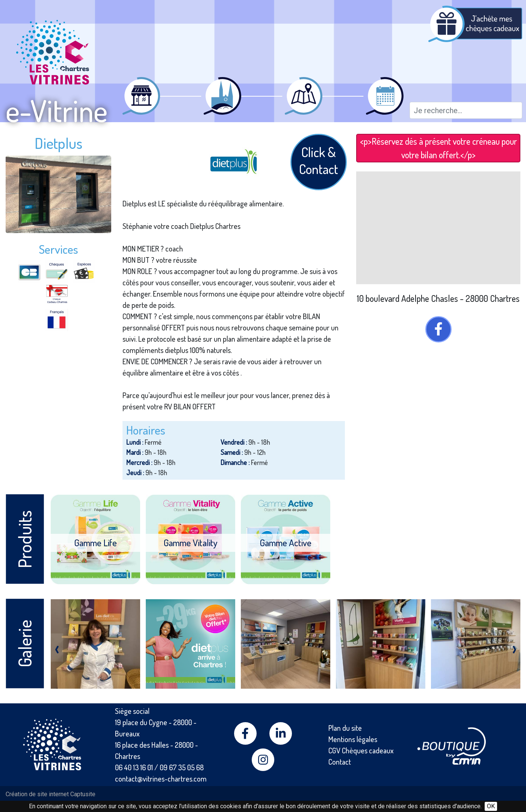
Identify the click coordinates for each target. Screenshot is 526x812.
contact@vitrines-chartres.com (161, 779)
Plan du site (345, 728)
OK (491, 806)
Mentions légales (353, 739)
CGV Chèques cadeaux (361, 750)
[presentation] (57, 648)
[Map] (438, 228)
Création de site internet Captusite (51, 794)
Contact (340, 762)
